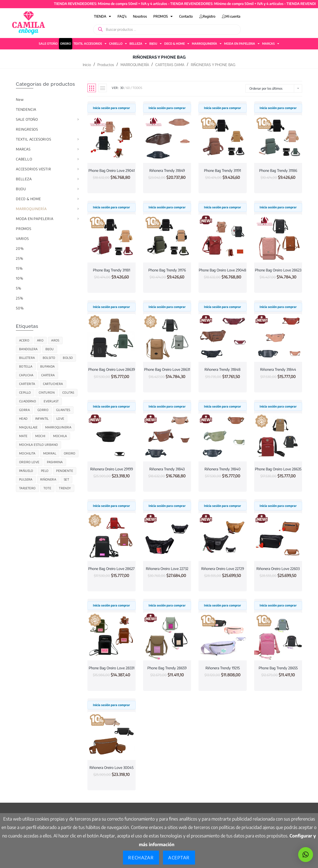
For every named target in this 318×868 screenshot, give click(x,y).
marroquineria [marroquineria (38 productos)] (58, 427)
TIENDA (102, 16)
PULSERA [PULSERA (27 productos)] (26, 479)
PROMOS (163, 16)
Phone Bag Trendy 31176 (167, 270)
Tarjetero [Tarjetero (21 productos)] (27, 488)
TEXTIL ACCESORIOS (90, 44)
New (20, 99)
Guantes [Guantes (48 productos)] (63, 410)
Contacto (186, 16)
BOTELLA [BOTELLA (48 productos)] (26, 366)
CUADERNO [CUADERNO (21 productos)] (28, 401)
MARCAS (271, 44)
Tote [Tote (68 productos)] (47, 488)
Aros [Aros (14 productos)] (55, 340)
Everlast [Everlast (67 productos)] (51, 401)
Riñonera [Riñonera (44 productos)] (48, 479)
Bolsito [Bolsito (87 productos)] (49, 358)
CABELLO (118, 44)
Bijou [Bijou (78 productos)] (50, 349)
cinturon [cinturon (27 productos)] (47, 393)
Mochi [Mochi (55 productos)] (40, 436)
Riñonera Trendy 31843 (167, 469)
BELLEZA (138, 44)
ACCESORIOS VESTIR (34, 169)
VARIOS (22, 239)
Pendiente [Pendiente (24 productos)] (65, 471)
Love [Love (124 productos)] (60, 419)
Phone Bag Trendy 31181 (112, 270)
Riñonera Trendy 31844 (278, 369)
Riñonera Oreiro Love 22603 (278, 568)
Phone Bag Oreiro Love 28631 (167, 369)
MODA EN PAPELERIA (242, 44)
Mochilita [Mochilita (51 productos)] (27, 453)
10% (20, 278)
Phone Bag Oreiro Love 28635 (278, 469)
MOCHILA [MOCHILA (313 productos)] (60, 436)
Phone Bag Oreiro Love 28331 (112, 668)
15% (19, 268)
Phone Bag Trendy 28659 (167, 668)
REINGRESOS (27, 129)
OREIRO (66, 44)
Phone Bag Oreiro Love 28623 (278, 270)
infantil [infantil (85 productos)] (42, 419)
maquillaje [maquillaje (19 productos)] (28, 427)
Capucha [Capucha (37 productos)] (26, 375)
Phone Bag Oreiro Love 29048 (222, 270)
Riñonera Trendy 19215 (223, 668)
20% (20, 248)
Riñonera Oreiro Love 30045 (111, 767)
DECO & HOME (177, 44)
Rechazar (141, 857)
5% (19, 288)
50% (20, 308)
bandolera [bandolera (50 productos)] (28, 349)
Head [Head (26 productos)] (23, 419)
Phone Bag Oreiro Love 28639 (112, 369)
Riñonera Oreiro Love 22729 (223, 568)
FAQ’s (122, 16)
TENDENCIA (26, 109)
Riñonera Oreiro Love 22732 (167, 568)
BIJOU (156, 44)
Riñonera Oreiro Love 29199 (112, 469)
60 (128, 88)
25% (20, 258)
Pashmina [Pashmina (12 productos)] (55, 462)
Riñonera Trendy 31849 (167, 170)
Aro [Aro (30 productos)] (40, 340)
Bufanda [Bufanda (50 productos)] (48, 366)
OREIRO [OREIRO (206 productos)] (70, 453)
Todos (137, 88)
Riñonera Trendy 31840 (222, 469)
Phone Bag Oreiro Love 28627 (111, 568)
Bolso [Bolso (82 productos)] (68, 358)
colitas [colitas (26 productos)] (68, 393)
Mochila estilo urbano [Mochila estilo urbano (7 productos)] (39, 445)
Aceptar (179, 857)
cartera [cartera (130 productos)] (48, 375)
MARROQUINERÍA (207, 44)
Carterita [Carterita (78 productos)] (27, 384)
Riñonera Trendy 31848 (222, 369)
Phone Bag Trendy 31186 (278, 170)
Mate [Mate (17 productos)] (23, 436)
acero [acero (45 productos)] (24, 340)
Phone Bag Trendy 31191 (222, 170)
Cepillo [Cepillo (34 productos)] (25, 393)
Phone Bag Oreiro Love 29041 (112, 170)
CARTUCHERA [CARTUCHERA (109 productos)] (53, 384)
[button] (306, 855)
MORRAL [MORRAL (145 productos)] (50, 453)
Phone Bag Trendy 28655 (278, 668)
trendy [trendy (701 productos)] (65, 488)
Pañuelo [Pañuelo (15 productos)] (26, 471)
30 (122, 88)
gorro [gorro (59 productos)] (43, 410)
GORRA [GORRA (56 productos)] (24, 410)
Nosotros (140, 16)
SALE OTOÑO (48, 44)
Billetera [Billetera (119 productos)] (27, 358)
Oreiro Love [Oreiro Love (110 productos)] (29, 462)
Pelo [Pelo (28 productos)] (45, 471)
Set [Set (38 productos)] (66, 479)
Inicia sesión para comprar (111, 108)
